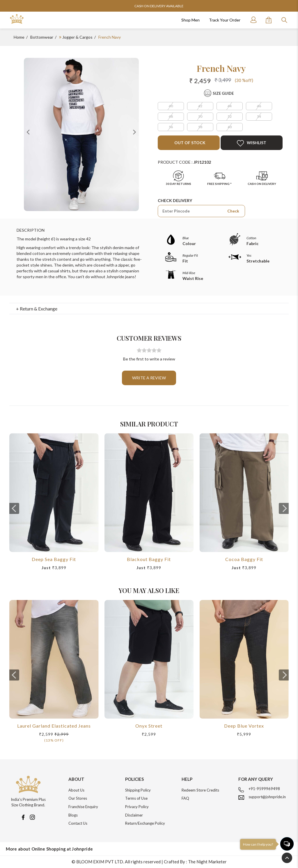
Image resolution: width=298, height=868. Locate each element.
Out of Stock (189, 143)
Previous (28, 132)
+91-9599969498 (264, 789)
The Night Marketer (207, 862)
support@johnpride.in (267, 797)
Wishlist (252, 143)
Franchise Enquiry (83, 807)
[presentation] (14, 508)
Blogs (73, 815)
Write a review (149, 378)
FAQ (185, 798)
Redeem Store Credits (200, 790)
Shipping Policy (138, 790)
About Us (76, 790)
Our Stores (78, 798)
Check (233, 211)
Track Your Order (225, 20)
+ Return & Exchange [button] (37, 309)
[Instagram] (32, 817)
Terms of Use (136, 798)
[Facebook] (23, 817)
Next (134, 132)
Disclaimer (134, 815)
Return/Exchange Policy (145, 823)
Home (19, 37)
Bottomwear (42, 37)
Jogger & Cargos (77, 37)
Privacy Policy (137, 807)
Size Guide (223, 93)
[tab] (149, 309)
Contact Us (78, 823)
